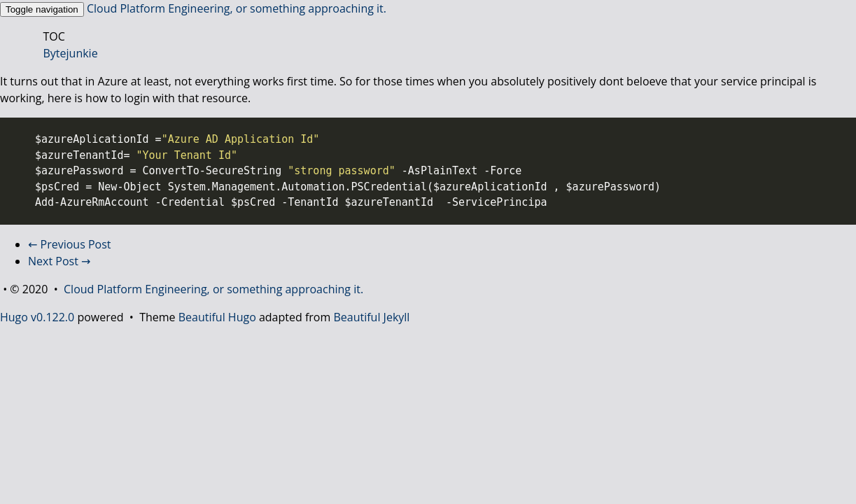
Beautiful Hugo (217, 317)
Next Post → (59, 261)
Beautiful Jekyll (371, 317)
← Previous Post (70, 244)
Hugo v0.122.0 (37, 317)
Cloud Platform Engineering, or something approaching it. (237, 8)
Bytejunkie (71, 53)
